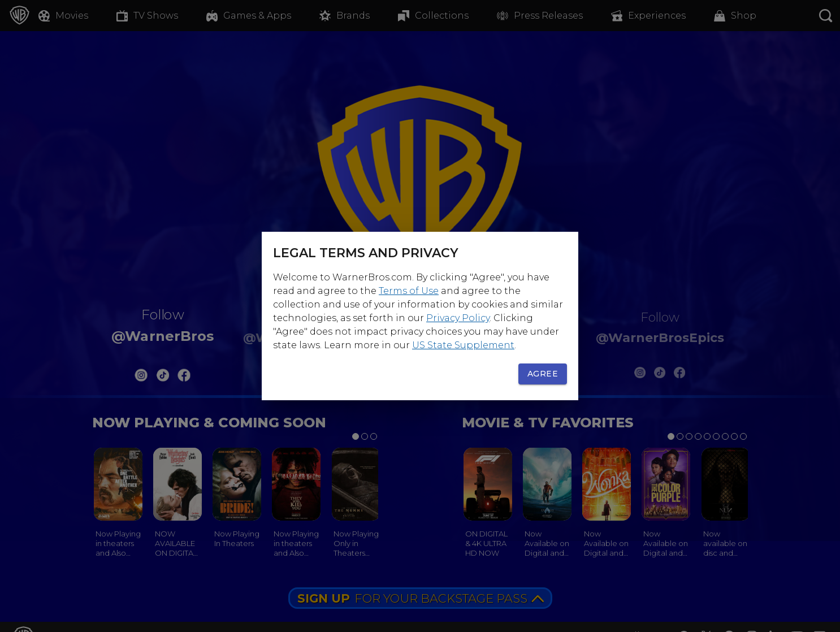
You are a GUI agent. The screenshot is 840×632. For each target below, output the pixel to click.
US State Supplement (463, 345)
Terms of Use (409, 291)
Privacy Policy (458, 318)
